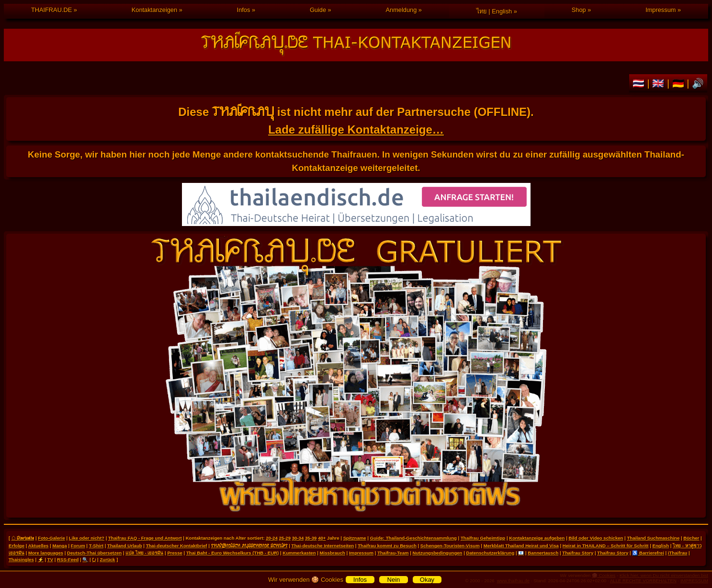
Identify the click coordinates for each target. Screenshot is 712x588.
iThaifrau (678, 553)
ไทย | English (494, 11)
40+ (322, 538)
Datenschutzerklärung (490, 553)
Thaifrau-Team (393, 553)
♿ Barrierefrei (648, 553)
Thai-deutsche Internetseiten (323, 546)
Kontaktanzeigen (154, 10)
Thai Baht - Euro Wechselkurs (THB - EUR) (232, 553)
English (661, 546)
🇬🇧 (660, 83)
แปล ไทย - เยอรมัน (144, 553)
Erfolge (17, 546)
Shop (579, 10)
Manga (59, 546)
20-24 (272, 538)
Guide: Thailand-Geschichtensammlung (413, 538)
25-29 (285, 538)
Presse (175, 553)
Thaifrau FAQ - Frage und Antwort (145, 538)
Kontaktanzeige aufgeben (537, 538)
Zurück (107, 560)
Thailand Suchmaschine (653, 538)
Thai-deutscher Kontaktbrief (177, 546)
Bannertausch (543, 553)
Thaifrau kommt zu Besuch (387, 546)
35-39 (311, 538)
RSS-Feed (68, 560)
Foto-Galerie (51, 538)
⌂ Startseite (23, 538)
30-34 (298, 538)
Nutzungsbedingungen (438, 553)
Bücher (691, 538)
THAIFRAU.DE (51, 10)
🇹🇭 (640, 83)
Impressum (661, 10)
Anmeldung (401, 10)
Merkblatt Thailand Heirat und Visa (521, 546)
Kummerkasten (299, 553)
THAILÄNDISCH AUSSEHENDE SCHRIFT (249, 545)
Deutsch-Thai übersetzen (94, 553)
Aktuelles (39, 546)
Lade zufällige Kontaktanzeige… (356, 130)
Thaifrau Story (578, 553)
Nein (394, 580)
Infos (244, 10)
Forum (78, 546)
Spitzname (355, 538)
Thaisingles (21, 560)
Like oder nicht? (87, 538)
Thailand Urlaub (125, 546)
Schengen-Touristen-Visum (450, 546)
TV (50, 560)
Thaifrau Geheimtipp (483, 538)
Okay (427, 580)
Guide (318, 10)
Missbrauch (333, 553)
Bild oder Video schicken (596, 538)
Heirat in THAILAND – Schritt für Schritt (606, 546)
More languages (46, 553)
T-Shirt (96, 546)
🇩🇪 (680, 83)
